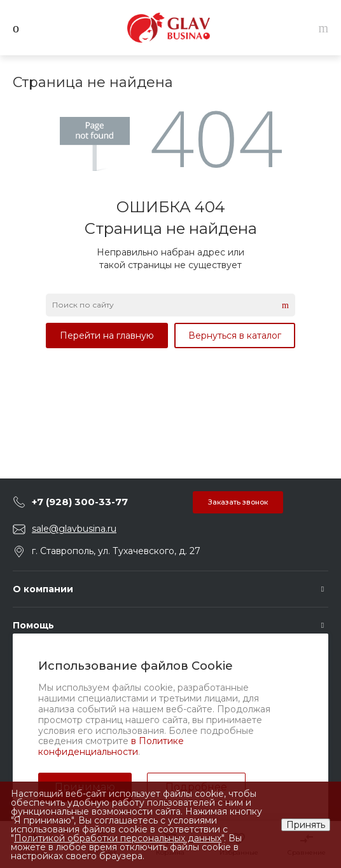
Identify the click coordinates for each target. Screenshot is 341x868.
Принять (306, 825)
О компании (43, 589)
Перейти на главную (107, 336)
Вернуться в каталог (235, 336)
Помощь (33, 625)
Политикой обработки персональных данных (118, 838)
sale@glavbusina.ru (74, 529)
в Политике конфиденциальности (111, 746)
